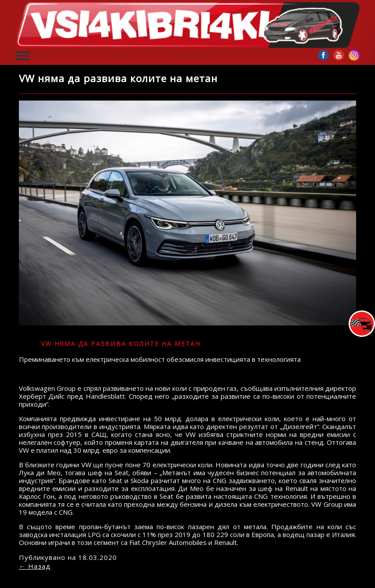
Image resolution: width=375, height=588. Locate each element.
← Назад (35, 566)
